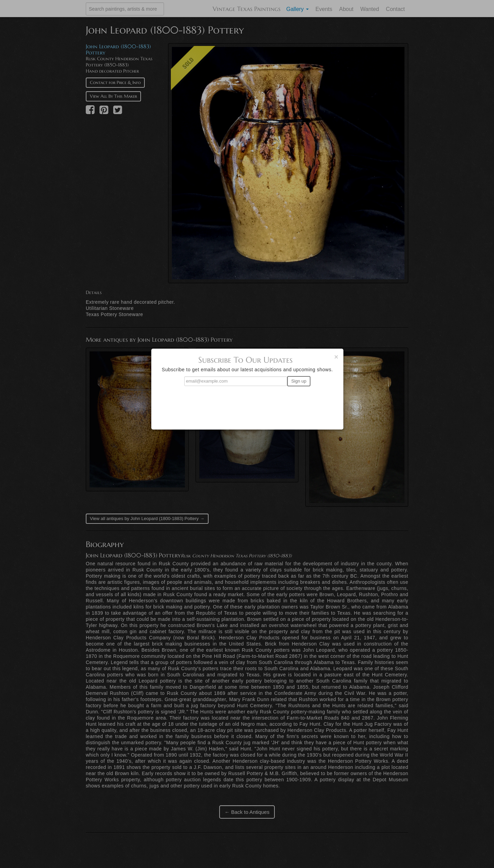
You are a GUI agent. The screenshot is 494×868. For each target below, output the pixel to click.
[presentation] (247, 405)
